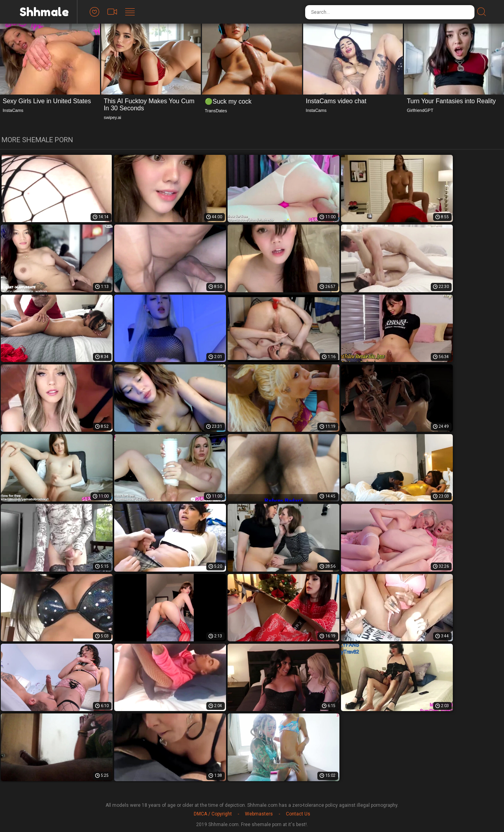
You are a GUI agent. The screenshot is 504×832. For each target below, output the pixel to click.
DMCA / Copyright (213, 814)
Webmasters (259, 814)
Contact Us (298, 814)
